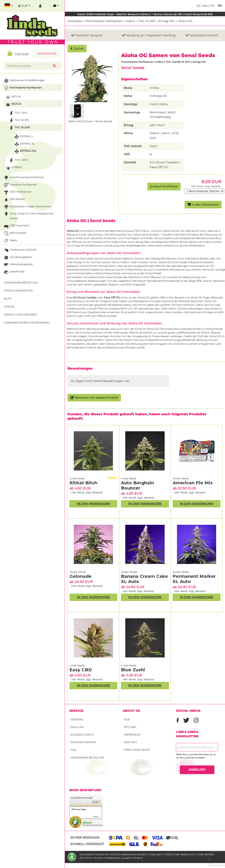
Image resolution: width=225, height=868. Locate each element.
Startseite (75, 21)
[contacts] (56, 6)
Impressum (132, 735)
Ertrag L (23, 137)
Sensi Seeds (133, 68)
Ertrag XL (24, 144)
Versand (77, 719)
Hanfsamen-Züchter (20, 250)
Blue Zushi (133, 670)
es (199, 6)
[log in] (40, 6)
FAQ (73, 750)
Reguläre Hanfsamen (20, 185)
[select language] (9, 6)
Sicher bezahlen (85, 837)
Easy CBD (81, 670)
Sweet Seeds (181, 478)
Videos (9, 307)
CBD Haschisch (16, 226)
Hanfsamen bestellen (87, 758)
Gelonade (80, 576)
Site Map (130, 727)
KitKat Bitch (83, 483)
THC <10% (18, 113)
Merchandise (15, 233)
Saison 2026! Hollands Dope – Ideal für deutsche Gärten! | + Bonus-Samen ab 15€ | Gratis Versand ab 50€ (145, 14)
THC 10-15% (19, 121)
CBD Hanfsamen (17, 192)
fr (212, 6)
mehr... (97, 816)
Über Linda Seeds (137, 750)
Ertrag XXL (167, 21)
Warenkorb (47, 54)
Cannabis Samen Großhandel (27, 323)
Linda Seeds (77, 478)
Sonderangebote (17, 258)
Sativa (13, 97)
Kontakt (130, 742)
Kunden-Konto (82, 735)
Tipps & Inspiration (18, 291)
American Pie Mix (193, 483)
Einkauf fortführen (164, 186)
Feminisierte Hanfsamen (104, 21)
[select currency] (24, 6)
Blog (8, 299)
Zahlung (77, 727)
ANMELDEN (197, 770)
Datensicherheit (83, 742)
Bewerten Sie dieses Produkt (94, 398)
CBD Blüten (14, 200)
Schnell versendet (87, 844)
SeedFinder (14, 272)
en (205, 6)
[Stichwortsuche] (29, 66)
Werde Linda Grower (20, 315)
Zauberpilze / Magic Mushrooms (27, 207)
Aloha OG (185, 21)
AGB (127, 719)
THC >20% (18, 160)
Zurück (77, 48)
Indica (130, 21)
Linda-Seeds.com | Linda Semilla (193, 854)
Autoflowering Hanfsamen (24, 178)
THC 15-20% (147, 21)
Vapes (10, 241)
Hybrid (13, 168)
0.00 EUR (18, 53)
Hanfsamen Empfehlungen (24, 81)
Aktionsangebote (18, 265)
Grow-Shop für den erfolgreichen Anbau (28, 216)
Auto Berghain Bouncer (137, 485)
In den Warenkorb (203, 205)
